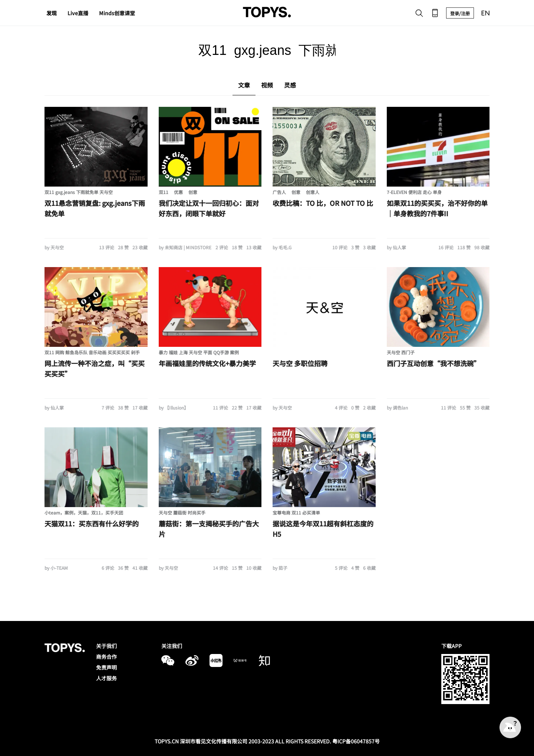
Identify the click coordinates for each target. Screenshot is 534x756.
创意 (193, 192)
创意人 (313, 192)
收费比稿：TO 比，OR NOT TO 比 (323, 203)
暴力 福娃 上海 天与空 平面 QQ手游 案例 (199, 352)
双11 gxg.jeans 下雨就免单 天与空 (79, 192)
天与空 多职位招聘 (300, 363)
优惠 (178, 192)
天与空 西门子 (401, 352)
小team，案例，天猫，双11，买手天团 (84, 512)
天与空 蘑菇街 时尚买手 (182, 512)
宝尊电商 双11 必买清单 (296, 512)
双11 (164, 192)
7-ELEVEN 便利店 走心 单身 (414, 192)
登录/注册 (460, 13)
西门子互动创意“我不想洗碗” (434, 363)
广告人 (279, 192)
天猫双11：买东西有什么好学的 (92, 523)
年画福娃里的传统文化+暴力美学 (207, 363)
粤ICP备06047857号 (356, 741)
